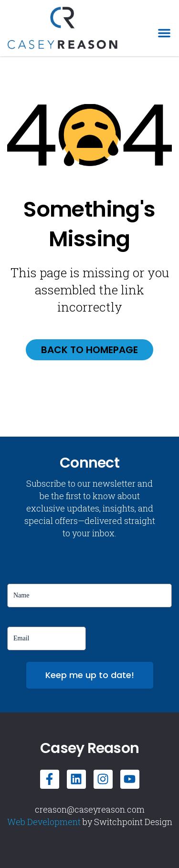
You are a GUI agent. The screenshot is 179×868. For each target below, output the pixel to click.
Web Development (44, 822)
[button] (164, 33)
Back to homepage (89, 350)
